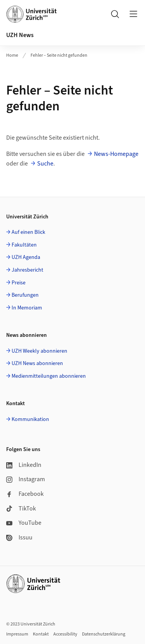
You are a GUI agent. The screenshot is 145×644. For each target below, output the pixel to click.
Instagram (26, 479)
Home (12, 55)
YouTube (24, 523)
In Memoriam (27, 308)
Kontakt (41, 634)
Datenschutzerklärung (104, 634)
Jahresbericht (27, 270)
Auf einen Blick (28, 232)
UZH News (20, 35)
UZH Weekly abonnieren (39, 351)
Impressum (17, 634)
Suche (45, 164)
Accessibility (65, 634)
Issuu (19, 538)
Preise (19, 283)
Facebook (25, 494)
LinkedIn (24, 465)
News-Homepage (116, 154)
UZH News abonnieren (37, 363)
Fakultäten (24, 245)
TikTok (21, 509)
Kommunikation (30, 419)
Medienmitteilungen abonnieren (49, 376)
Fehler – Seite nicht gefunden (59, 55)
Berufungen (25, 295)
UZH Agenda (26, 257)
